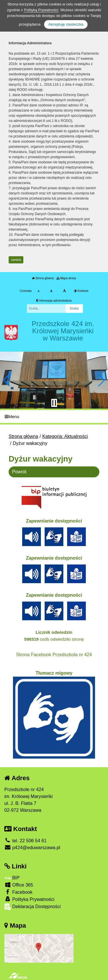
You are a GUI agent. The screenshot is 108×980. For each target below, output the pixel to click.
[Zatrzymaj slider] (54, 403)
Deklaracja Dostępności (33, 907)
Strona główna (43, 278)
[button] (7, 380)
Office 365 (19, 885)
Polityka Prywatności (29, 899)
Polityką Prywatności (41, 10)
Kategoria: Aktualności (65, 436)
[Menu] (54, 417)
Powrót (19, 472)
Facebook (18, 892)
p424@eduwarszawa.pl (32, 848)
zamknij (16, 260)
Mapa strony (66, 278)
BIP (12, 878)
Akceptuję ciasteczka (66, 24)
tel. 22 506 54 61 (25, 841)
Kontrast (81, 291)
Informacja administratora (54, 301)
